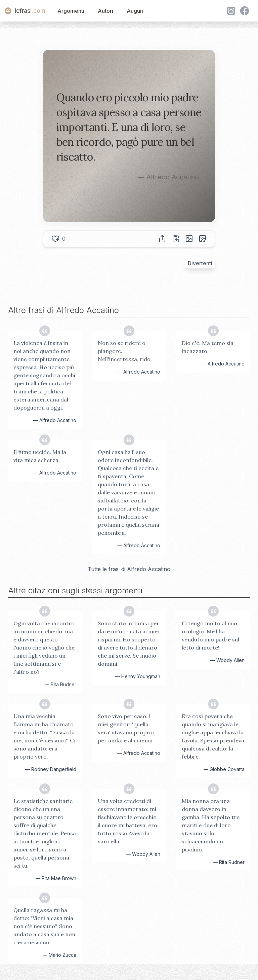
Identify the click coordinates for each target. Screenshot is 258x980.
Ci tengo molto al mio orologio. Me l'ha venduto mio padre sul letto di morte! (210, 635)
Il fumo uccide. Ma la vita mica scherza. (40, 456)
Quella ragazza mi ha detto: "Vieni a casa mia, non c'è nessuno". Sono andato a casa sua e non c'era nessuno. (44, 926)
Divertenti (200, 263)
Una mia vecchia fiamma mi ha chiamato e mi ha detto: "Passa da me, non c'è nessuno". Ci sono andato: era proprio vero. (44, 736)
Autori (105, 11)
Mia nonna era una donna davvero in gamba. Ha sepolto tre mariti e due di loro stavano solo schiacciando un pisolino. (211, 825)
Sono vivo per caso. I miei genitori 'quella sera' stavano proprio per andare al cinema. (126, 728)
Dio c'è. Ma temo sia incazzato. (208, 347)
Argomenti (71, 11)
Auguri (135, 11)
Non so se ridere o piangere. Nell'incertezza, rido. (125, 351)
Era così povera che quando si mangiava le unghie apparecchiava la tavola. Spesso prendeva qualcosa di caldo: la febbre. (213, 736)
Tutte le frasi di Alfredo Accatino (129, 569)
